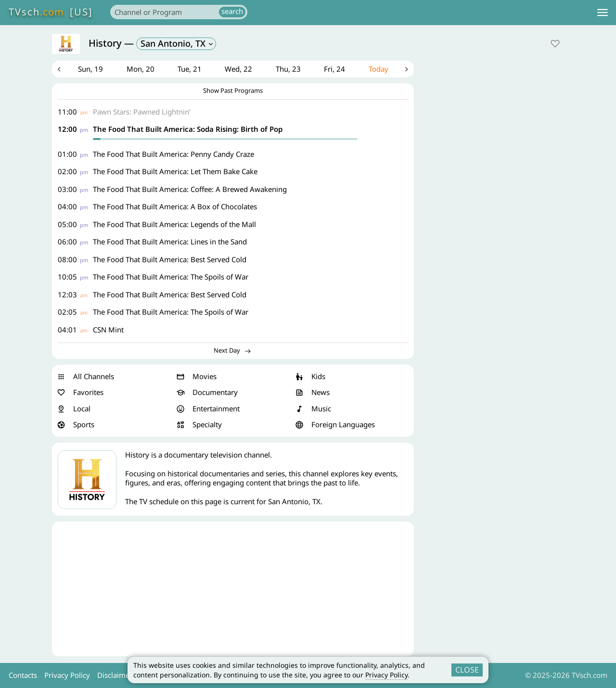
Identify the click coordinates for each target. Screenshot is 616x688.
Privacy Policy (386, 675)
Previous (59, 69)
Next (407, 69)
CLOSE (467, 670)
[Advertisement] (233, 589)
